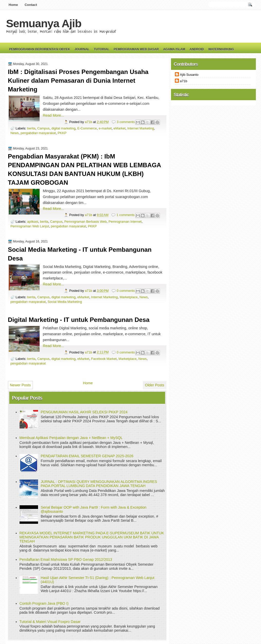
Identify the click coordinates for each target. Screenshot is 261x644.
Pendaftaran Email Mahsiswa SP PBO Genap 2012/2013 (66, 559)
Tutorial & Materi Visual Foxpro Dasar (50, 622)
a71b (89, 122)
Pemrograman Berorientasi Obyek (40, 49)
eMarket (120, 128)
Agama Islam (174, 49)
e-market (105, 128)
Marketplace (129, 297)
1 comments (125, 215)
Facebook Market (104, 359)
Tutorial (102, 49)
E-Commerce (87, 128)
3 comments (126, 122)
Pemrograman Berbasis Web (85, 222)
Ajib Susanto (189, 75)
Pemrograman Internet (125, 222)
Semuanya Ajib (44, 23)
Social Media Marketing (65, 302)
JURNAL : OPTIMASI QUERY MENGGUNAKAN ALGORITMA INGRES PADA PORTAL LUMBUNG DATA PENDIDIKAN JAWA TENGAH (99, 484)
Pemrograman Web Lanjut (30, 226)
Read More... (54, 115)
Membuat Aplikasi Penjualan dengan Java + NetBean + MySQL (71, 438)
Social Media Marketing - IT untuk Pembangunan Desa (80, 254)
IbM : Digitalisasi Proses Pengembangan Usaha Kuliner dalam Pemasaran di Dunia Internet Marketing (78, 81)
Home (13, 5)
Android (197, 49)
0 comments (126, 291)
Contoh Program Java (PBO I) (44, 603)
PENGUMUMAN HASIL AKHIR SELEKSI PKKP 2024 (84, 412)
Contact (31, 5)
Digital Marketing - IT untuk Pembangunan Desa (79, 320)
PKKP (62, 133)
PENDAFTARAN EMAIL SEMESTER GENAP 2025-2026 (87, 456)
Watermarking (221, 49)
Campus (43, 128)
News (15, 133)
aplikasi (33, 222)
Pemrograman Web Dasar (136, 49)
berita (31, 128)
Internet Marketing (141, 128)
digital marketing (64, 128)
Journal (82, 49)
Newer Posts (20, 385)
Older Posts (155, 385)
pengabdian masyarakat (38, 133)
